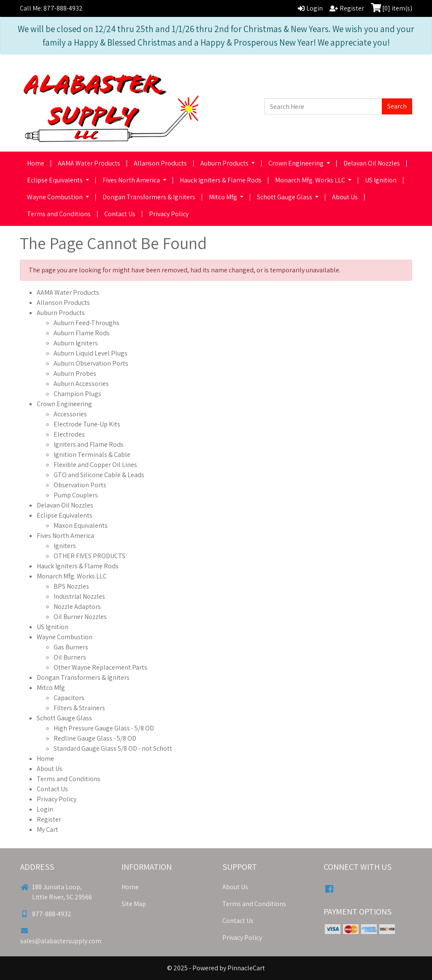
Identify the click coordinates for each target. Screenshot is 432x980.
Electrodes (69, 434)
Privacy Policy (169, 214)
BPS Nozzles (71, 586)
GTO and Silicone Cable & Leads (99, 475)
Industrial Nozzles (79, 596)
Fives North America (132, 180)
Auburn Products (225, 163)
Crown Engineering (297, 163)
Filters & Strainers (79, 708)
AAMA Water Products (89, 163)
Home (36, 163)
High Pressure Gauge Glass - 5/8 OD (104, 728)
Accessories (70, 414)
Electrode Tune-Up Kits (87, 424)
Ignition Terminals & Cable (92, 455)
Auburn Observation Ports (91, 363)
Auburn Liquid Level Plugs (90, 353)
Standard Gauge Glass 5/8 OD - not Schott (113, 748)
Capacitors (69, 698)
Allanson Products (160, 163)
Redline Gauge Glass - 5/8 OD (95, 738)
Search (397, 106)
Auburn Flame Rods (82, 333)
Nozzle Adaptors (77, 607)
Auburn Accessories (81, 384)
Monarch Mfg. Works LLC (311, 180)
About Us (345, 197)
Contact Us (120, 214)
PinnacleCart (246, 968)
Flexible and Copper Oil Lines (95, 465)
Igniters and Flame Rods (89, 444)
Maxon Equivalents (81, 525)
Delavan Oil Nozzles (372, 163)
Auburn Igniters (76, 343)
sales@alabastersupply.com (61, 936)
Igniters (65, 546)
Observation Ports (80, 485)
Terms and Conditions (59, 214)
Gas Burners (71, 647)
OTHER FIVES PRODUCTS (89, 556)
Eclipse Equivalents (55, 180)
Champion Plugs (77, 394)
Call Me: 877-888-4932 (51, 8)
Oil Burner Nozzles (80, 617)
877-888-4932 (46, 914)
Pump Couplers (76, 495)
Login (45, 809)
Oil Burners (70, 657)
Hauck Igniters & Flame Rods (221, 180)
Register (49, 819)
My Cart (47, 829)
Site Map (134, 904)
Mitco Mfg (224, 197)
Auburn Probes (75, 373)
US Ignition (381, 180)
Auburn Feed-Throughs (86, 323)
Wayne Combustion (55, 197)
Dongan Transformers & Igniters (149, 197)
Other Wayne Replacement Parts (100, 667)
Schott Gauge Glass (285, 197)
